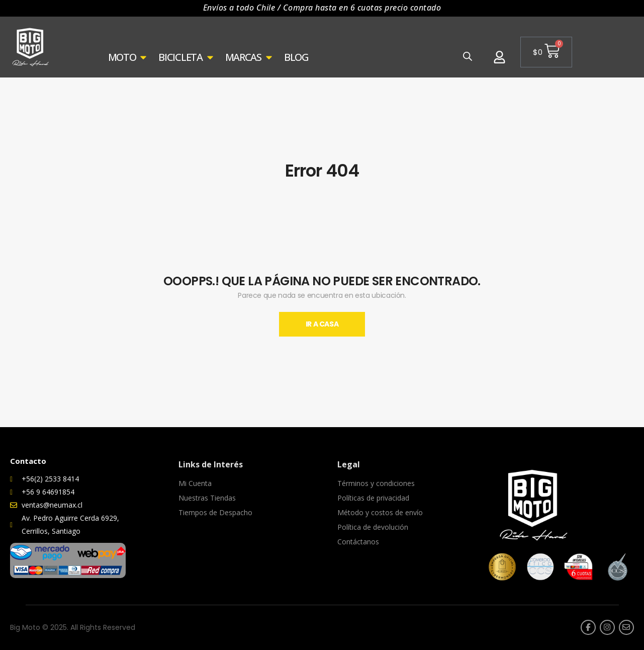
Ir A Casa (322, 324)
